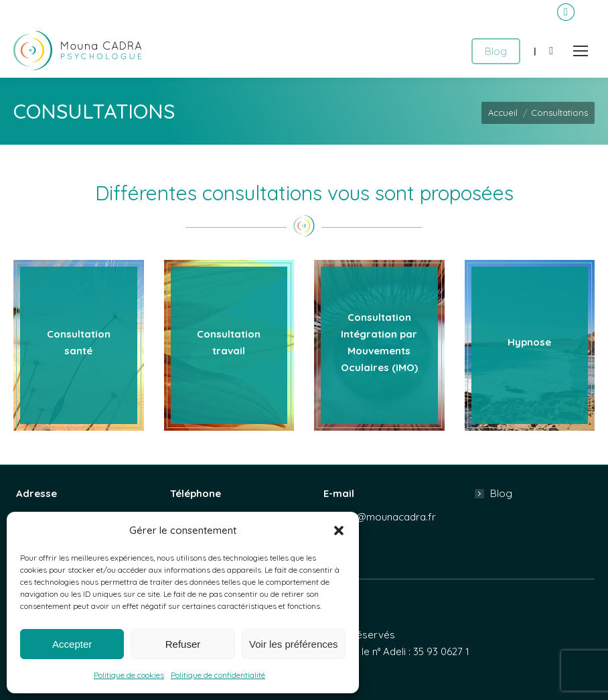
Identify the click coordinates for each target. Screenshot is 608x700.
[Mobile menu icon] (581, 51)
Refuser (183, 644)
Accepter (72, 644)
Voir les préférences (294, 644)
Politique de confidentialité (218, 675)
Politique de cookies (129, 675)
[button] (339, 531)
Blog (501, 493)
